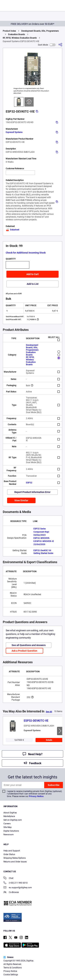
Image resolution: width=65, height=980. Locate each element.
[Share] (60, 45)
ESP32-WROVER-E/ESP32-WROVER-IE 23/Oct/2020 (44, 541)
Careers (7, 824)
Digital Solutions (11, 831)
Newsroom (9, 835)
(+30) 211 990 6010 (16, 883)
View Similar (21, 500)
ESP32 (29, 483)
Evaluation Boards (17, 34)
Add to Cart (32, 274)
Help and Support (12, 851)
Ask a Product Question (24, 651)
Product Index (9, 31)
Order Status (9, 854)
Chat (8, 878)
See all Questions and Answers (29, 645)
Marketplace (9, 816)
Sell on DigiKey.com (13, 820)
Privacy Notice (36, 796)
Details (49, 740)
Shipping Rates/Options (15, 858)
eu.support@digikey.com (18, 888)
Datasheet (12, 230)
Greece (8, 957)
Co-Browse (11, 893)
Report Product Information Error (32, 492)
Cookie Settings (11, 975)
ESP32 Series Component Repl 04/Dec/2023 (41, 532)
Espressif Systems (14, 132)
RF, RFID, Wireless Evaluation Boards (20, 38)
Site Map (8, 827)
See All (49, 712)
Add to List (33, 284)
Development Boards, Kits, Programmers (40, 31)
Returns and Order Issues (15, 862)
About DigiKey (10, 813)
